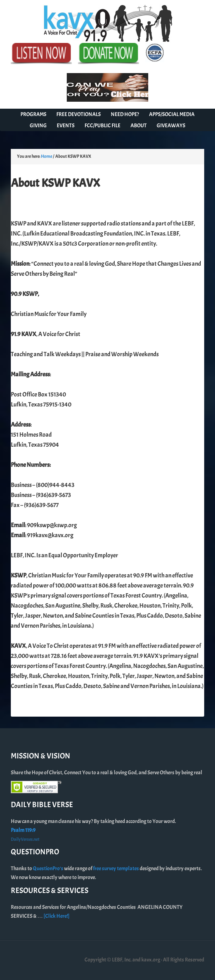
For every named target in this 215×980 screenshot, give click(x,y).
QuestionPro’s (48, 868)
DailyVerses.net (25, 839)
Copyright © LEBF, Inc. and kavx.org (123, 960)
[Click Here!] (57, 916)
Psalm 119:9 (23, 830)
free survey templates (116, 868)
